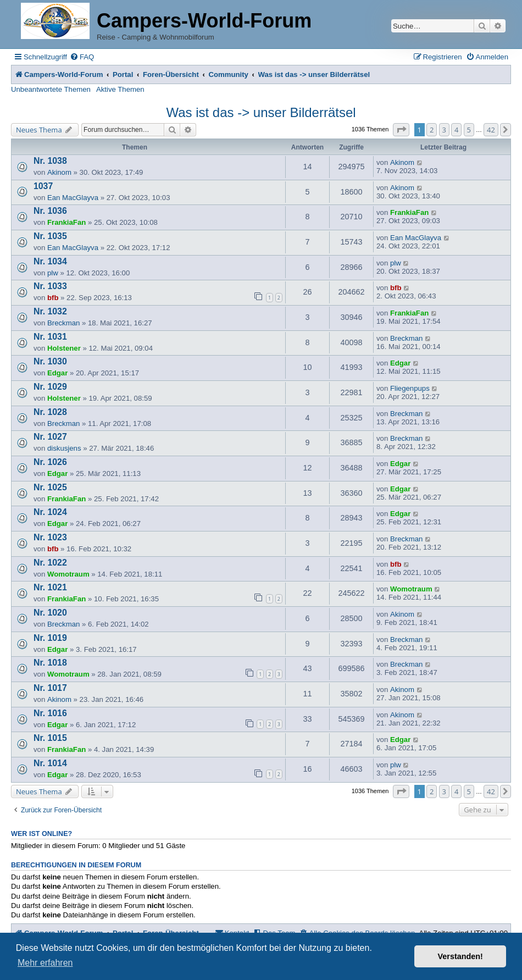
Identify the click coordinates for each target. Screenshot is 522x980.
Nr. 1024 (50, 512)
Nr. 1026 (50, 462)
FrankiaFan (66, 222)
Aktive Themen (120, 89)
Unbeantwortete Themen (51, 89)
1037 (43, 186)
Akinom (59, 172)
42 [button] (491, 130)
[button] (401, 130)
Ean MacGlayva (73, 198)
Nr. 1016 (50, 713)
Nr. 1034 (50, 261)
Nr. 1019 (50, 638)
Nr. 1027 (50, 437)
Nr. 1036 (50, 211)
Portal (123, 74)
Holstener (64, 348)
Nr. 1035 (50, 236)
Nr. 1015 (50, 738)
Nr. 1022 (50, 563)
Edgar (57, 373)
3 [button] (444, 130)
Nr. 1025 (50, 487)
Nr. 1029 (50, 387)
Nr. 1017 (50, 688)
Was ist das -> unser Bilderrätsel (261, 112)
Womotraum (68, 574)
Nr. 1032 (50, 311)
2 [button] (432, 130)
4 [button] (456, 130)
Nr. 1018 (50, 663)
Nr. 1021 (50, 587)
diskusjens (64, 448)
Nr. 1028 (50, 412)
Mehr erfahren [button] (45, 963)
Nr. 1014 (50, 763)
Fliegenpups (410, 388)
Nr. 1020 (50, 613)
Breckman (63, 323)
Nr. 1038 (50, 161)
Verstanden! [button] (460, 956)
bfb (53, 298)
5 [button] (469, 130)
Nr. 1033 (50, 286)
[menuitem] (82, 57)
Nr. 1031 (50, 337)
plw (53, 273)
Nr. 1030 (50, 361)
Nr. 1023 (50, 537)
